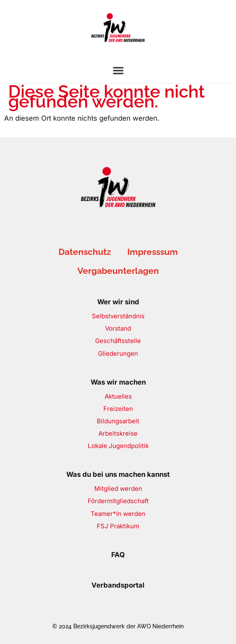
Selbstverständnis (118, 316)
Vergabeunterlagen (118, 271)
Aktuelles (118, 396)
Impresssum (153, 252)
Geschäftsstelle (118, 341)
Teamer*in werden (118, 514)
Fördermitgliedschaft (118, 501)
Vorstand (118, 328)
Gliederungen (118, 353)
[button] (118, 70)
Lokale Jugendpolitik (118, 446)
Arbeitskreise (118, 433)
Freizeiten (118, 409)
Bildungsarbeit (118, 421)
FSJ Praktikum (118, 526)
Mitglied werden (118, 489)
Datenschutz (85, 252)
